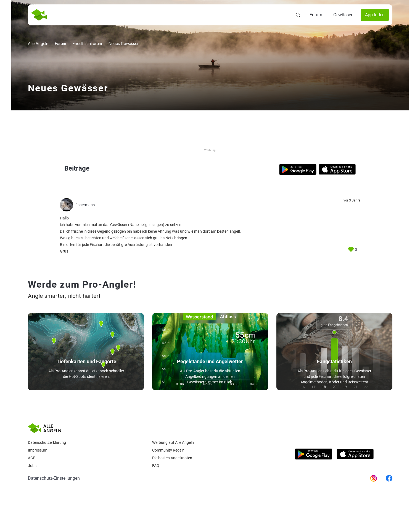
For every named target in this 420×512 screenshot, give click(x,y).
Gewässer (343, 15)
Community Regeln (168, 450)
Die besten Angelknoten (172, 458)
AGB (32, 458)
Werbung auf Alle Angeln (173, 442)
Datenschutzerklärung (47, 442)
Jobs (32, 466)
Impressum (38, 450)
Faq (156, 466)
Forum (316, 15)
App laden (375, 15)
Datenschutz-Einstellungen (54, 478)
